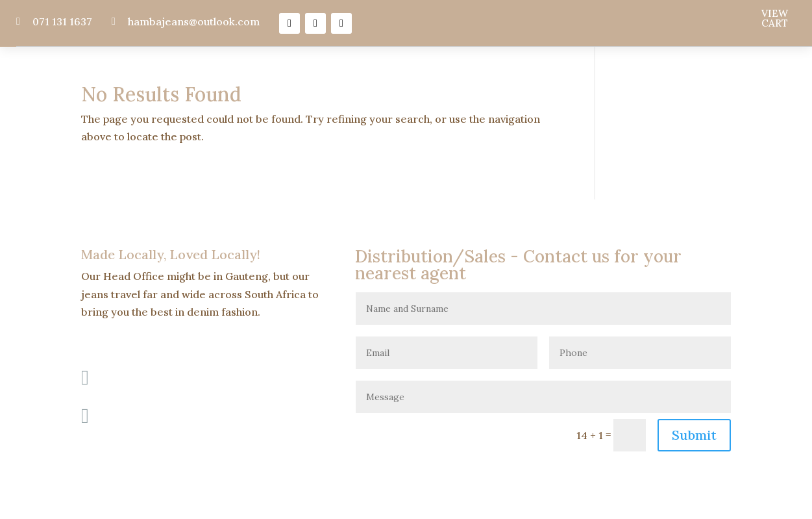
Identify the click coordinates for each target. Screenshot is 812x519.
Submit (694, 435)
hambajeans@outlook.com (194, 21)
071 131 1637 (62, 21)
